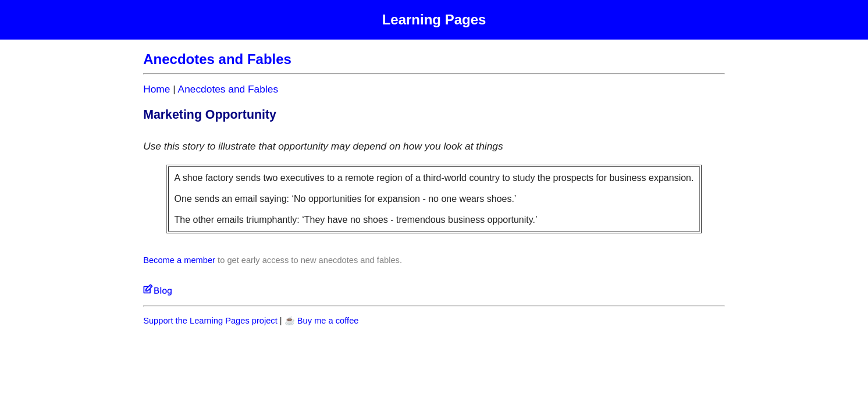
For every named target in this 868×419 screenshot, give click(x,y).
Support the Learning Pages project (210, 321)
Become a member (179, 260)
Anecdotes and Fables (228, 89)
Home (156, 89)
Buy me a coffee (328, 321)
